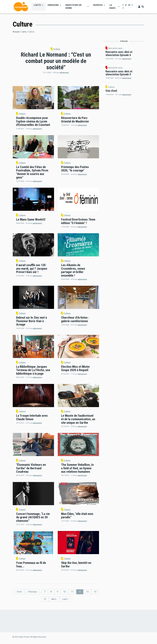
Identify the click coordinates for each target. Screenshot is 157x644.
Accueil (16, 32)
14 (96, 592)
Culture (57, 49)
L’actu (37, 5)
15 (46, 599)
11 (73, 592)
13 (89, 592)
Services (98, 5)
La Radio (113, 7)
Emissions (53, 5)
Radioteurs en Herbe (73, 7)
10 (66, 592)
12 (81, 592)
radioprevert (64, 73)
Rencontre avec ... (116, 48)
